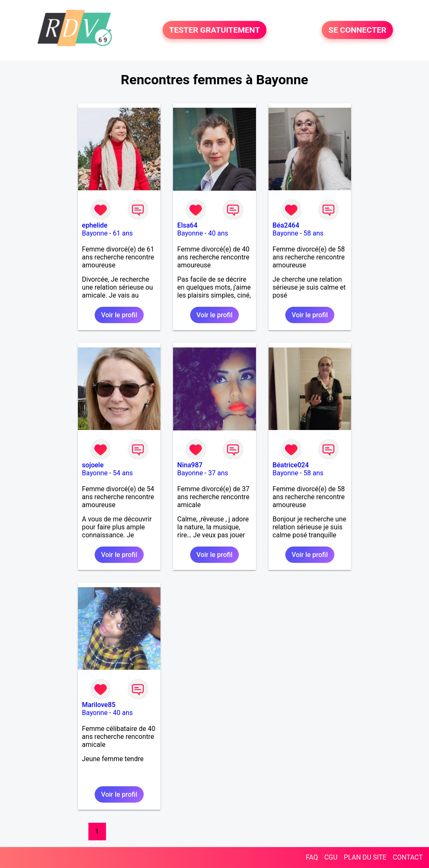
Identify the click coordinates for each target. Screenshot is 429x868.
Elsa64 (187, 225)
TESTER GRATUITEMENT (215, 30)
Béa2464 (286, 225)
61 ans (123, 233)
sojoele (93, 465)
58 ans (313, 233)
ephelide (95, 225)
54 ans (123, 473)
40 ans (218, 233)
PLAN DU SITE (365, 857)
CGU (331, 857)
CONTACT (408, 857)
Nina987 (190, 465)
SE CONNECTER (357, 30)
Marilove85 (99, 705)
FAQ (312, 857)
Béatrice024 (291, 465)
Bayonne (95, 233)
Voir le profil (119, 315)
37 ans (218, 473)
